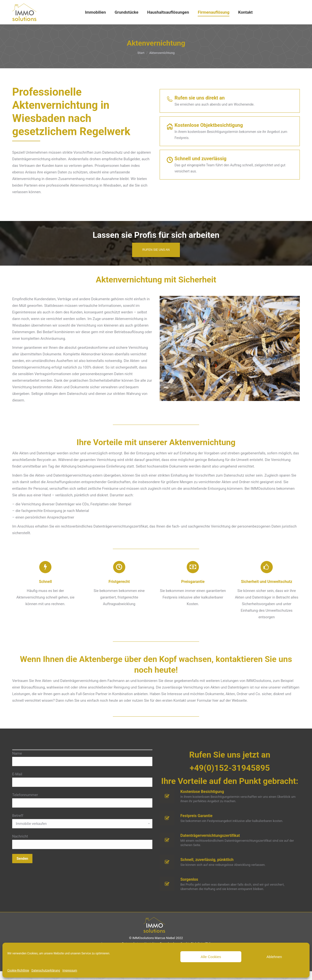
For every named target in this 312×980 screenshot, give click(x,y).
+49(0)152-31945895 (230, 777)
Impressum (70, 970)
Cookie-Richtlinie (18, 970)
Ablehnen (274, 957)
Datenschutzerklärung (46, 970)
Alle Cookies (211, 957)
